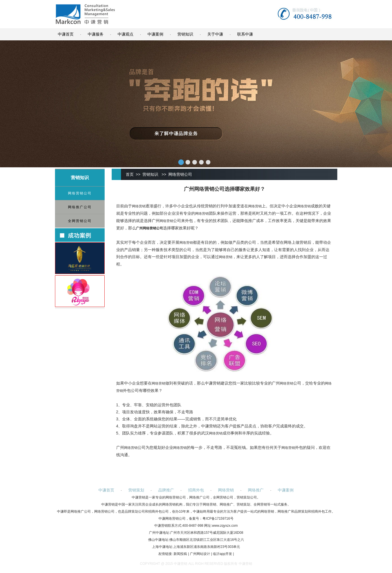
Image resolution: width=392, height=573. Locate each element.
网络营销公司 (80, 193)
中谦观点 (125, 34)
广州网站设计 (200, 554)
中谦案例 (155, 34)
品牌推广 (166, 490)
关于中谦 (215, 34)
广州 (139, 228)
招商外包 (196, 490)
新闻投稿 (180, 554)
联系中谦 (245, 34)
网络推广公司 (80, 207)
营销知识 (185, 34)
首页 (130, 174)
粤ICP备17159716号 (218, 519)
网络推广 (256, 490)
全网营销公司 (80, 221)
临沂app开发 (223, 554)
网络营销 (139, 206)
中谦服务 (96, 34)
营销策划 (136, 490)
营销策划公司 (247, 497)
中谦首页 (66, 34)
